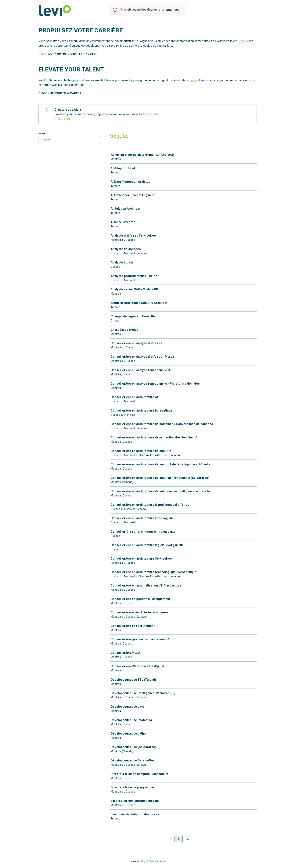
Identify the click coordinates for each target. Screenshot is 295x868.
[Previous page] (171, 839)
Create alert (62, 119)
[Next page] (196, 839)
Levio (242, 41)
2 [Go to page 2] (188, 839)
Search (43, 134)
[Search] (70, 140)
